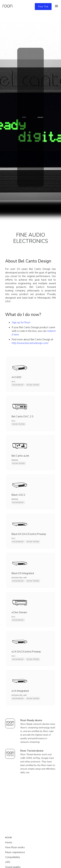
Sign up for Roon (21, 322)
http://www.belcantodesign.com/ (30, 343)
